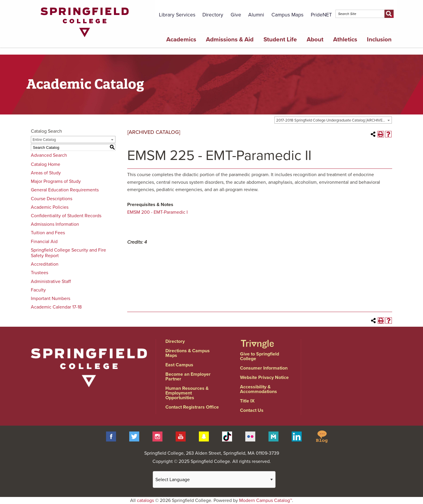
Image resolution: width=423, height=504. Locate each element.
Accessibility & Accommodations (258, 389)
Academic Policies (50, 207)
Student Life (280, 39)
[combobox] (333, 120)
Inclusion (379, 39)
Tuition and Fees (48, 233)
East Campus (179, 365)
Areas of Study (46, 173)
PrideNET (321, 15)
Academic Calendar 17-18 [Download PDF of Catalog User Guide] (56, 307)
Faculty (38, 290)
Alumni (256, 15)
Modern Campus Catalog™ (266, 500)
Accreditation (45, 264)
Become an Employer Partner (188, 377)
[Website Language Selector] (214, 479)
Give (236, 15)
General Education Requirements (65, 190)
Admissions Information (55, 224)
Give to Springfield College (260, 356)
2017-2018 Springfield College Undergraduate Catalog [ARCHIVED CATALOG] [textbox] (334, 120)
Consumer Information (264, 368)
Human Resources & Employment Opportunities (187, 393)
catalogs (145, 500)
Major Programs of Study (56, 181)
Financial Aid (44, 242)
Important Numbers (51, 299)
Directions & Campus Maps (188, 353)
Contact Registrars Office (192, 407)
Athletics (345, 39)
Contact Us (252, 410)
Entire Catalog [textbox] (44, 140)
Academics (181, 39)
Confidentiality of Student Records (66, 216)
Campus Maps (287, 15)
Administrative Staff (51, 282)
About (315, 39)
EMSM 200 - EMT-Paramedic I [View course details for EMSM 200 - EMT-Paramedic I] (157, 212)
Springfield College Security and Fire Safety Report (68, 253)
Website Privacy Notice (264, 377)
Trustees (40, 273)
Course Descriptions (52, 199)
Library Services (177, 15)
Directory (213, 15)
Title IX (247, 401)
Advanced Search (49, 155)
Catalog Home (46, 164)
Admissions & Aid (230, 39)
